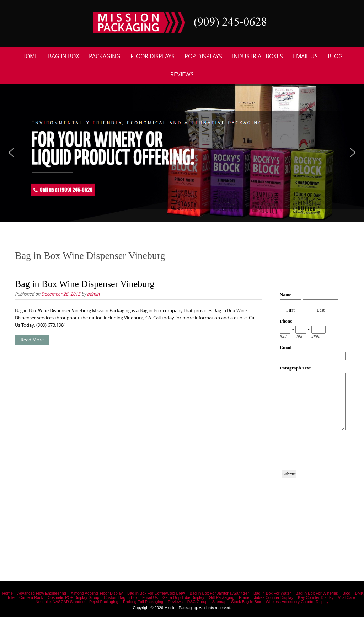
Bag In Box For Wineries (317, 593)
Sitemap (219, 602)
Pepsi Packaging (104, 602)
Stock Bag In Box (246, 602)
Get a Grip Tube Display (183, 597)
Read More (32, 340)
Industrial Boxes (258, 56)
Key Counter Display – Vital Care (326, 597)
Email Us (305, 56)
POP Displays (203, 56)
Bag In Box (63, 56)
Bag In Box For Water (272, 593)
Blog (335, 56)
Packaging (105, 56)
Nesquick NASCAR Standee (60, 602)
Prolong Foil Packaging (143, 602)
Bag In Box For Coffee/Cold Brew (156, 593)
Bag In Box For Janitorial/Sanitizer (219, 593)
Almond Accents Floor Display (97, 593)
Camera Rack (31, 597)
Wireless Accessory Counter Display (297, 602)
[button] (11, 153)
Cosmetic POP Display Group (73, 597)
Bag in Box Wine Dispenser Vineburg (85, 284)
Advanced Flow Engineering (42, 593)
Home (30, 56)
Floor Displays (152, 56)
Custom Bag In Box (121, 597)
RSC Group (197, 602)
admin (93, 294)
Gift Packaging (221, 597)
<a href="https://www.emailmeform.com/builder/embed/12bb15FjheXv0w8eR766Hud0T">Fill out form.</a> (313, 408)
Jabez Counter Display (274, 597)
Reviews (182, 74)
